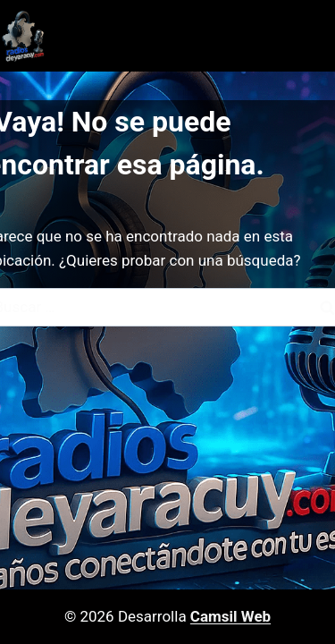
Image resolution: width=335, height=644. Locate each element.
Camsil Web (230, 616)
